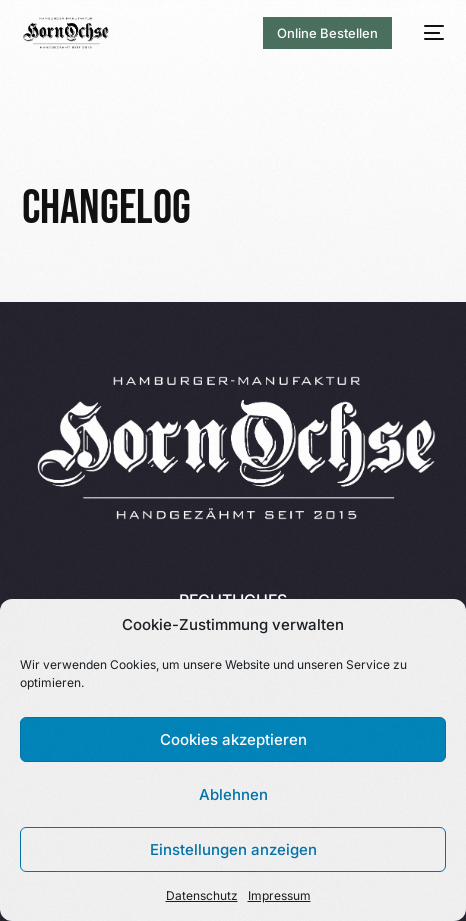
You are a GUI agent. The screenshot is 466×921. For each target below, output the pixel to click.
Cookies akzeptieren (233, 739)
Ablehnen (233, 794)
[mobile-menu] (428, 33)
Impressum (279, 895)
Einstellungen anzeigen (233, 849)
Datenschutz (202, 895)
